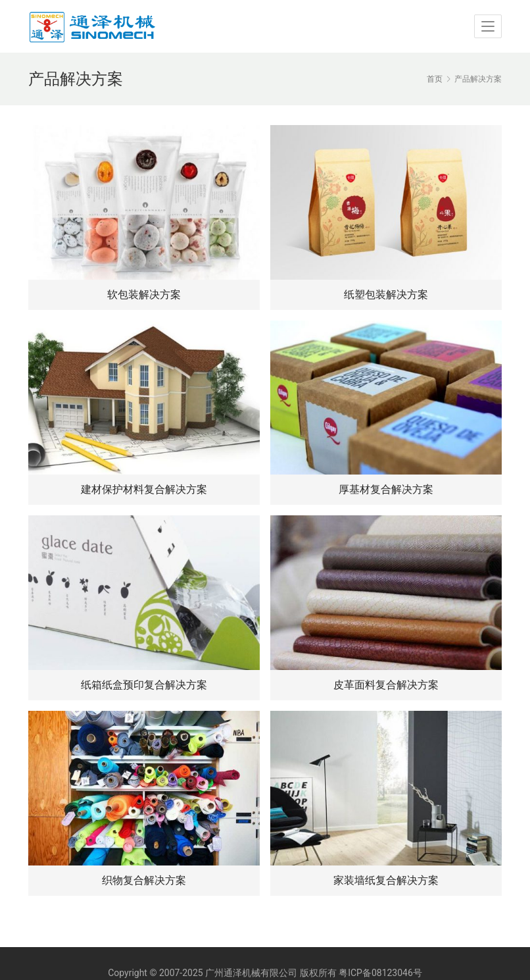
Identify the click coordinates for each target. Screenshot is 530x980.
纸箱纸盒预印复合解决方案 (144, 685)
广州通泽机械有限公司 (251, 973)
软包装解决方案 (144, 295)
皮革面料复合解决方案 (386, 685)
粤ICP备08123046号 (380, 973)
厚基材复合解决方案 (386, 489)
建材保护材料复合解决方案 (144, 489)
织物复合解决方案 (144, 880)
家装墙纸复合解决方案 (386, 880)
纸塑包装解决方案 (386, 295)
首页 (435, 79)
